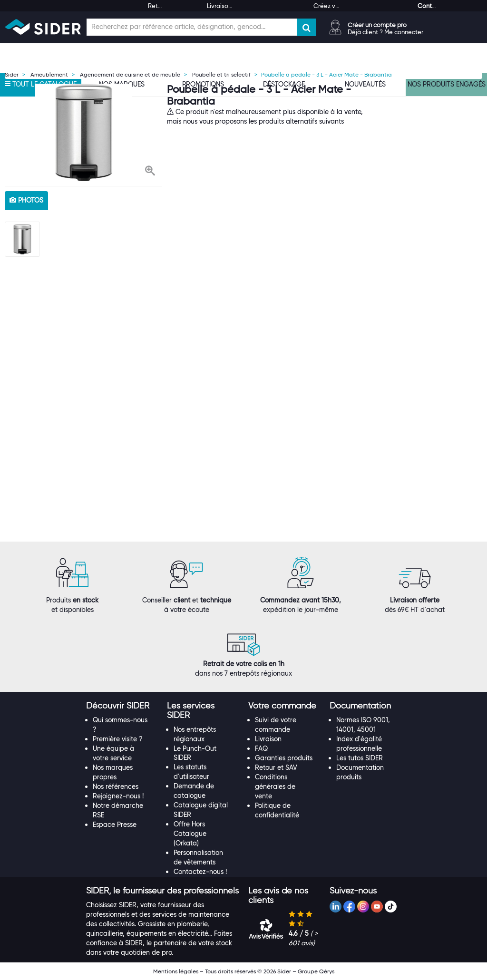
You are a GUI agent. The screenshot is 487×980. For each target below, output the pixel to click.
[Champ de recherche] (192, 27)
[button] (150, 172)
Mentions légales (176, 971)
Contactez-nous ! (200, 872)
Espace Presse (115, 825)
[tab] (122, 706)
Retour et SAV (276, 767)
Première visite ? (118, 739)
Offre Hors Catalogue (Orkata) (190, 834)
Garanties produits (284, 758)
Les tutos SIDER (360, 758)
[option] (84, 132)
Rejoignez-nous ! (118, 796)
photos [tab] (26, 200)
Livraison (268, 739)
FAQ (261, 748)
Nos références (116, 786)
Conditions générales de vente (275, 786)
